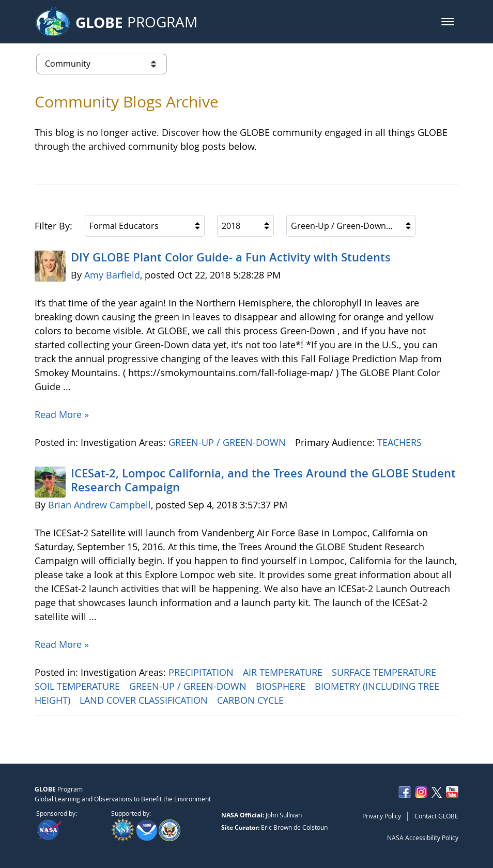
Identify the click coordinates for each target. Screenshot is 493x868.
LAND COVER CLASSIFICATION (145, 700)
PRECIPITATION (202, 672)
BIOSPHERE (282, 686)
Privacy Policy (382, 816)
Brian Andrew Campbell (99, 505)
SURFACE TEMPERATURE (385, 672)
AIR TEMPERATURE (284, 672)
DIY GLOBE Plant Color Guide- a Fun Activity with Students (231, 257)
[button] (448, 22)
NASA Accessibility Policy (423, 838)
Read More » (62, 414)
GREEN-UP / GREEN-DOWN (228, 442)
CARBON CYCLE (252, 700)
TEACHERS (401, 442)
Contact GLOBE (436, 816)
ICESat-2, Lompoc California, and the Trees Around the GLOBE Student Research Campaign (263, 480)
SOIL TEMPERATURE (79, 686)
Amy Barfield (112, 275)
